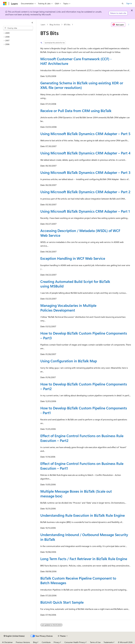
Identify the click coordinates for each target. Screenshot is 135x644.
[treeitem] (19, 33)
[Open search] (123, 4)
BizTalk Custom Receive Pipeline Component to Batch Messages (78, 580)
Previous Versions (23, 642)
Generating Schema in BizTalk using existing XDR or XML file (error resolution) (82, 85)
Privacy (57, 642)
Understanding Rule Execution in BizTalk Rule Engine (83, 515)
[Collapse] (32, 23)
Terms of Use (95, 642)
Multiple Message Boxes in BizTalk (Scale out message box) (76, 493)
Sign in (129, 3)
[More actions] (129, 25)
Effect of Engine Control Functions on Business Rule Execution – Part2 (82, 438)
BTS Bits (67, 25)
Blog (35, 642)
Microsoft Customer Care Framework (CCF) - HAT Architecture (76, 61)
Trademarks (108, 642)
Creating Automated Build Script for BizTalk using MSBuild (75, 284)
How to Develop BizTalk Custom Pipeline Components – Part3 (84, 335)
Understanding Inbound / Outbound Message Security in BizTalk (84, 537)
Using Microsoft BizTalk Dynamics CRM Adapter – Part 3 (85, 172)
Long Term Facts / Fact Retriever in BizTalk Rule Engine (84, 559)
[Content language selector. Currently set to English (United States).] (14, 636)
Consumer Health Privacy (75, 642)
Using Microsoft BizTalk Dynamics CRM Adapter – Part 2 (85, 192)
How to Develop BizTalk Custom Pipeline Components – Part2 (84, 386)
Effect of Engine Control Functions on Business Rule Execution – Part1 (82, 466)
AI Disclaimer (7, 642)
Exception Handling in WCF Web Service (73, 258)
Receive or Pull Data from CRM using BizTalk (76, 111)
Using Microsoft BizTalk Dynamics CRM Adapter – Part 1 (85, 211)
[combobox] (18, 28)
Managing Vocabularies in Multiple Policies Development (68, 308)
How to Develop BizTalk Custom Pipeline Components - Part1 (84, 410)
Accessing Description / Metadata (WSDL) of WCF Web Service (80, 233)
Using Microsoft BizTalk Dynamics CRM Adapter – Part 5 (85, 134)
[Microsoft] (5, 4)
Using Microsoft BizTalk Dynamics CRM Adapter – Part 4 (85, 153)
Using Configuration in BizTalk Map (69, 361)
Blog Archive (55, 25)
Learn (43, 25)
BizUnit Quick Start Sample (62, 602)
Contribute (46, 642)
